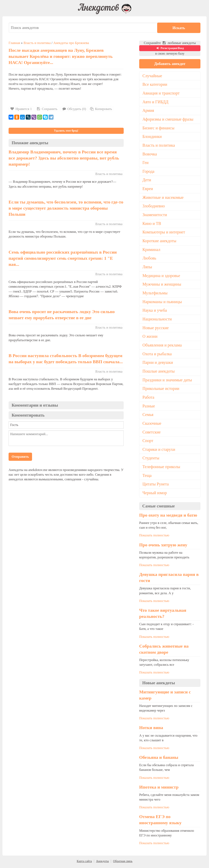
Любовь (149, 259)
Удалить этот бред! (66, 131)
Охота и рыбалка (157, 355)
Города (148, 172)
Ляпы (147, 268)
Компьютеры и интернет (164, 233)
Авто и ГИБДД (156, 102)
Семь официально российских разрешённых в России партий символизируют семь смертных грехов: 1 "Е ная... (63, 258)
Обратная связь (123, 863)
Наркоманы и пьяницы (162, 303)
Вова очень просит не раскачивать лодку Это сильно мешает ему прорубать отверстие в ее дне (62, 315)
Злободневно (154, 207)
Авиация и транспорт (161, 93)
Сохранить (47, 109)
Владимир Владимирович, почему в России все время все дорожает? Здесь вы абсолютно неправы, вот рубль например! (64, 158)
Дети (147, 180)
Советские (152, 433)
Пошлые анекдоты (159, 372)
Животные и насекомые (163, 198)
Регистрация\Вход (170, 48)
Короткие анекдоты (160, 241)
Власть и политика (37, 43)
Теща (147, 477)
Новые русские (156, 329)
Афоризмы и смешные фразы (168, 119)
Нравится (21, 109)
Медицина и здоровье (161, 276)
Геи (146, 163)
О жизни (150, 337)
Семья (148, 416)
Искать (188, 28)
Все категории (155, 85)
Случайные (152, 76)
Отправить (20, 457)
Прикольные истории (161, 390)
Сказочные (152, 425)
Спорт (148, 442)
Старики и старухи (159, 451)
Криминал (151, 250)
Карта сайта (84, 863)
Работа (148, 398)
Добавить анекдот (170, 64)
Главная (14, 43)
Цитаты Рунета (156, 486)
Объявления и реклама (162, 346)
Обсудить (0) (74, 109)
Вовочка (150, 154)
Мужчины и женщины (162, 285)
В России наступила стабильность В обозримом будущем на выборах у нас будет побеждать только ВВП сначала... (66, 359)
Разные (149, 407)
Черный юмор (155, 494)
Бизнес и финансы (158, 128)
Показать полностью (154, 537)
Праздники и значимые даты (167, 381)
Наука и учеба (155, 311)
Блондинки (152, 137)
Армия (148, 111)
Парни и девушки (158, 364)
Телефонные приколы (161, 468)
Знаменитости (155, 215)
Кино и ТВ (152, 224)
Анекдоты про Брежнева (71, 43)
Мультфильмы (155, 294)
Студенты (151, 459)
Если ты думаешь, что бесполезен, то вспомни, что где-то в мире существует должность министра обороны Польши (66, 208)
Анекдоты (102, 863)
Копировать (101, 109)
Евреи (148, 189)
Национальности (157, 320)
